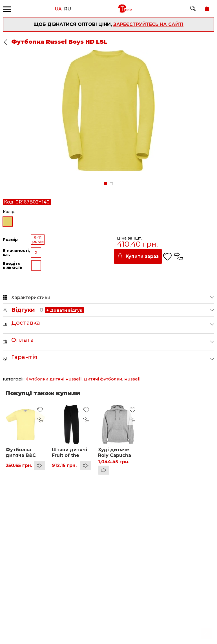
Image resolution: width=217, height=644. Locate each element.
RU (67, 8)
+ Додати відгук (64, 310)
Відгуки (27, 310)
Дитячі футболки (103, 379)
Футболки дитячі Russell (54, 379)
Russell (132, 379)
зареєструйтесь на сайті (148, 24)
